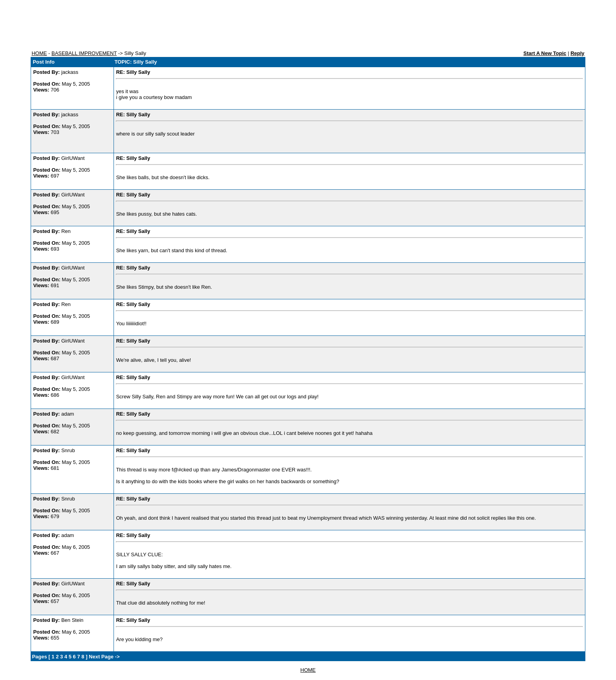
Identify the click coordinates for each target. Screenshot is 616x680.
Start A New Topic (545, 53)
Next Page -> (103, 657)
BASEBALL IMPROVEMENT (84, 53)
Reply (577, 53)
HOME (39, 53)
